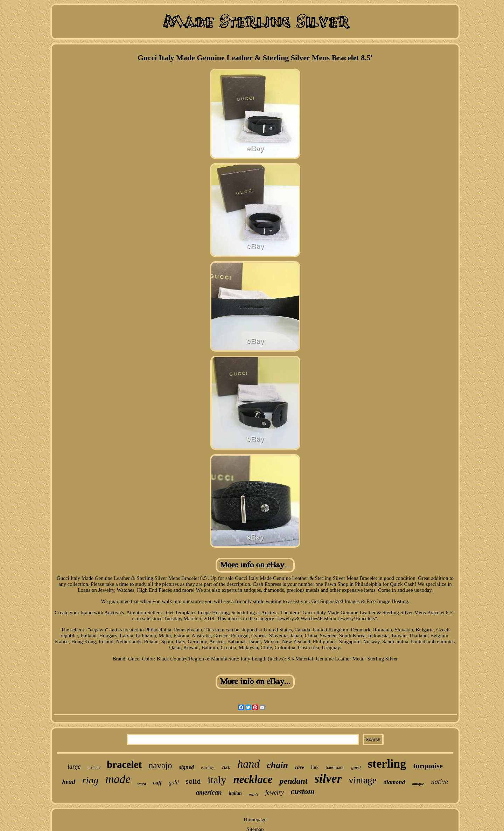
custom (303, 792)
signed (186, 767)
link (315, 767)
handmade (335, 767)
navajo (160, 765)
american (209, 792)
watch (142, 784)
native (439, 782)
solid (193, 781)
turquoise (428, 766)
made (118, 779)
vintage (362, 780)
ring (90, 780)
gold (174, 782)
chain (277, 765)
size (226, 767)
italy (217, 780)
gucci (356, 768)
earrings (208, 768)
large (74, 767)
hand (248, 764)
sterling (387, 764)
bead (69, 782)
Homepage (255, 819)
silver (328, 779)
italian (235, 793)
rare (300, 767)
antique (418, 784)
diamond (394, 782)
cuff (157, 783)
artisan (94, 767)
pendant (293, 781)
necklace (253, 779)
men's (254, 794)
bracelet (124, 764)
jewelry (275, 792)
